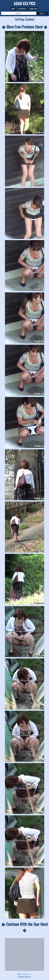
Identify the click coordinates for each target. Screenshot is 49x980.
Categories (22, 9)
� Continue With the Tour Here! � (25, 927)
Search (42, 13)
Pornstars (33, 9)
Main (13, 9)
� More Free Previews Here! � (25, 27)
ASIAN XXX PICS (24, 3)
